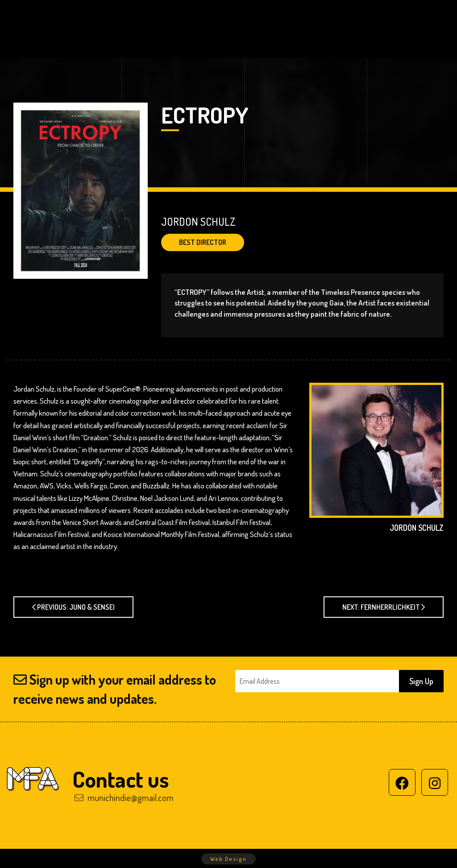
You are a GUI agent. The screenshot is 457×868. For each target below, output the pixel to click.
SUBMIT (130, 40)
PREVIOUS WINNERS (326, 18)
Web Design (228, 859)
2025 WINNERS (243, 18)
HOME (128, 18)
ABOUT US (177, 18)
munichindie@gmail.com (124, 798)
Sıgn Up (421, 681)
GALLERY (397, 18)
